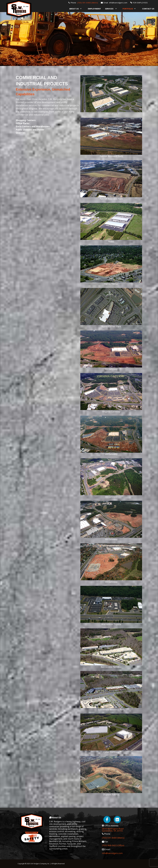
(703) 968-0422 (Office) (113, 845)
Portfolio (128, 9)
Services (109, 9)
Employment (94, 9)
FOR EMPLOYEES (140, 3)
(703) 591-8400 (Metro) (88, 3)
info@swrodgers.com (118, 3)
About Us (74, 9)
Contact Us (148, 9)
